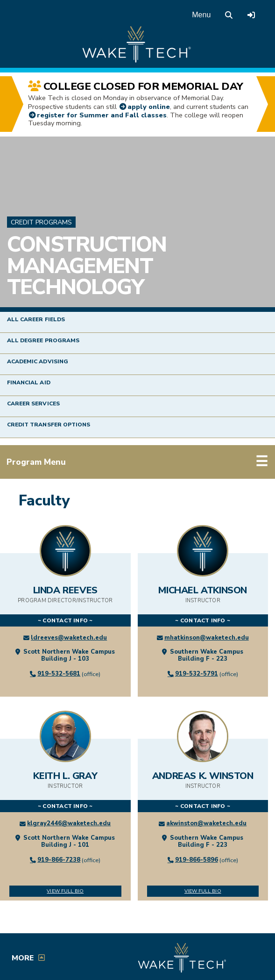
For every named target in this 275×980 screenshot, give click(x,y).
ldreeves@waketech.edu (69, 638)
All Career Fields (36, 319)
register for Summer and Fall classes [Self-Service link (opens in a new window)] (102, 115)
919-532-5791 (197, 674)
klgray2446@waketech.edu (69, 823)
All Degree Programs (43, 340)
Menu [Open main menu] (201, 15)
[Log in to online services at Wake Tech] (251, 15)
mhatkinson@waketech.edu (207, 638)
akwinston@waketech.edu (206, 823)
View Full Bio (65, 891)
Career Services (33, 404)
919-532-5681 (59, 674)
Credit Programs (41, 222)
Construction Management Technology (87, 266)
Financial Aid (29, 382)
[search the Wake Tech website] (229, 15)
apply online (149, 107)
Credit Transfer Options (49, 425)
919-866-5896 (197, 860)
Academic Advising (38, 361)
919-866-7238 (59, 860)
